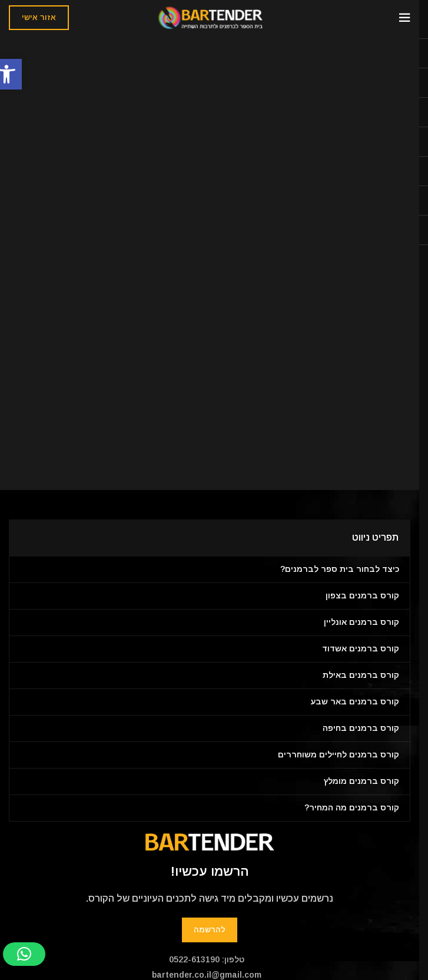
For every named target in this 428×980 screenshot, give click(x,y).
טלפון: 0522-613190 (207, 959)
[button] (24, 954)
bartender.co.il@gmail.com (207, 975)
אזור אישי (39, 17)
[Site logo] (210, 17)
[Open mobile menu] (404, 18)
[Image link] (210, 841)
